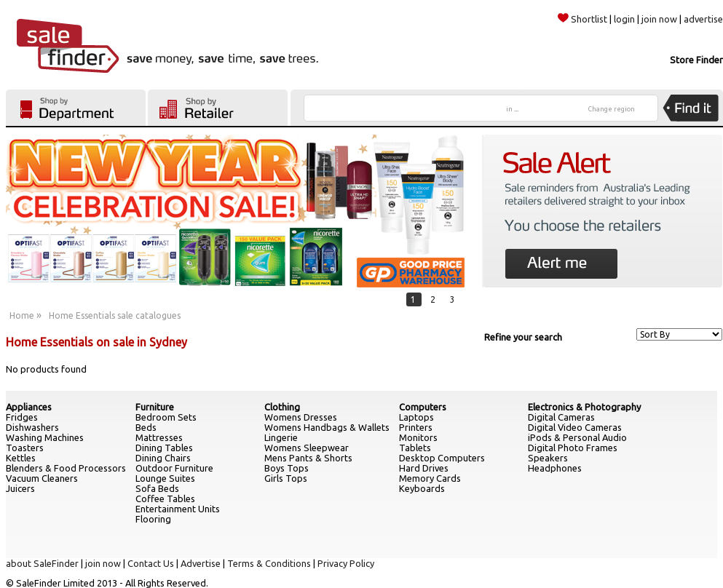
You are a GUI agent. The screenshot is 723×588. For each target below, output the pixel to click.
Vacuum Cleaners (42, 478)
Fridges (22, 417)
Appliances (29, 407)
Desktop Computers (442, 458)
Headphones (555, 468)
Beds (146, 427)
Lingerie (281, 437)
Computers (423, 407)
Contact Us (151, 563)
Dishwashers (32, 427)
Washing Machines (45, 437)
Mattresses (159, 437)
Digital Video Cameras (575, 427)
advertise (703, 19)
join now (659, 19)
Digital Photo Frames (573, 448)
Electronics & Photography (584, 407)
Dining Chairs (163, 458)
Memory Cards (430, 478)
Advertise (201, 563)
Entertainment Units (178, 509)
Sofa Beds (157, 488)
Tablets (415, 448)
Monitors (418, 437)
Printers (416, 427)
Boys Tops (287, 468)
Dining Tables (164, 448)
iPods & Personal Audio (577, 437)
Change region (612, 109)
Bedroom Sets (166, 417)
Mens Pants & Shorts (308, 458)
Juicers (20, 488)
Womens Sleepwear (307, 448)
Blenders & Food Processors (66, 468)
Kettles (21, 458)
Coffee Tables (165, 498)
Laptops (416, 417)
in (512, 109)
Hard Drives (424, 468)
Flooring (153, 519)
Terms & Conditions (269, 563)
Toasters (25, 448)
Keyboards (422, 488)
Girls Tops (286, 478)
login (624, 19)
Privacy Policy (346, 563)
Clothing (282, 407)
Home (22, 315)
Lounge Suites (165, 478)
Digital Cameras (561, 417)
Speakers (548, 458)
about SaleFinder (42, 563)
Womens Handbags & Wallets (327, 427)
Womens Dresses (301, 417)
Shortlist (582, 19)
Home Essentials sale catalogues (115, 315)
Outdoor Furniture (174, 468)
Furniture (155, 407)
